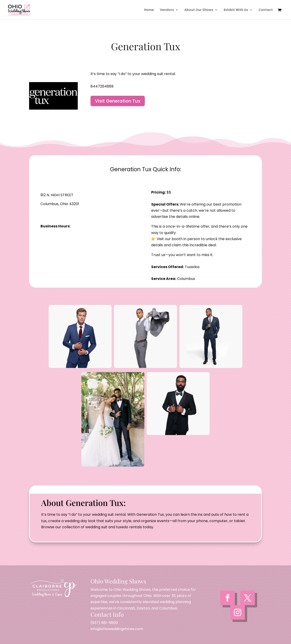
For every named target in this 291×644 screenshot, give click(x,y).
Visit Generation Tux (118, 101)
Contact (266, 10)
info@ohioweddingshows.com (117, 629)
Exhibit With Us (236, 10)
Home (149, 10)
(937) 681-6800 (104, 623)
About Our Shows (199, 10)
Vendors (167, 10)
